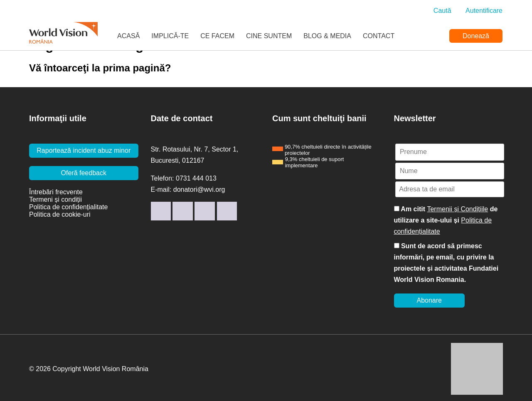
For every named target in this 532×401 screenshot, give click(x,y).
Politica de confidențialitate (68, 207)
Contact (379, 36)
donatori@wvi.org (199, 189)
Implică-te (170, 36)
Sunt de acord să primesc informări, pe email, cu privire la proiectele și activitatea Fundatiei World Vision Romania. (446, 263)
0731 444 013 (196, 178)
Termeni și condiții (55, 199)
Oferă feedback (84, 173)
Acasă (128, 36)
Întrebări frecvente (56, 192)
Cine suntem (269, 36)
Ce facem (217, 36)
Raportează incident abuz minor (84, 150)
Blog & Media (327, 36)
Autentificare (484, 11)
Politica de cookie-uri (60, 214)
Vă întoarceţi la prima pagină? (100, 68)
